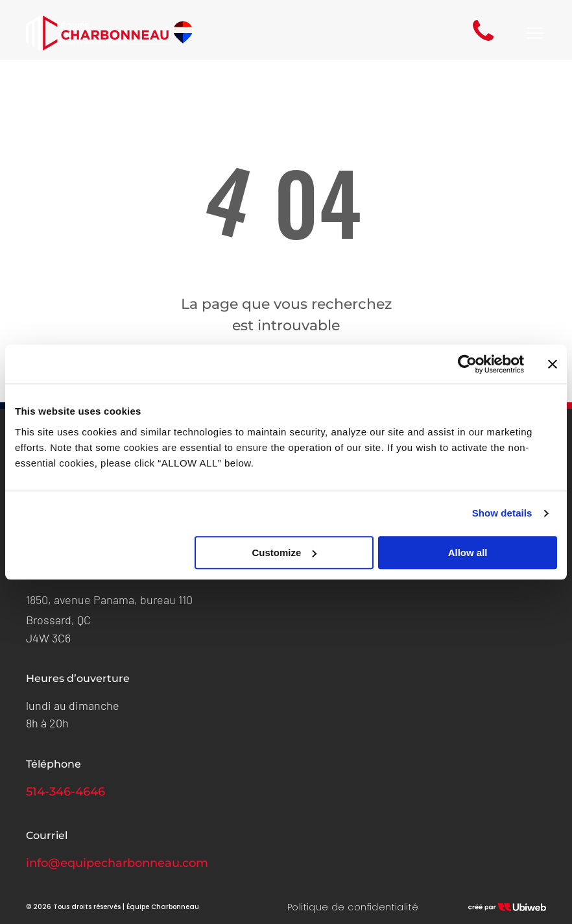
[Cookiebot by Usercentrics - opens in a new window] (467, 364)
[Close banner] (553, 364)
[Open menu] (536, 33)
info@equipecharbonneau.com (117, 863)
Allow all (468, 553)
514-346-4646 (66, 792)
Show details (502, 513)
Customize (285, 553)
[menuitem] (353, 907)
